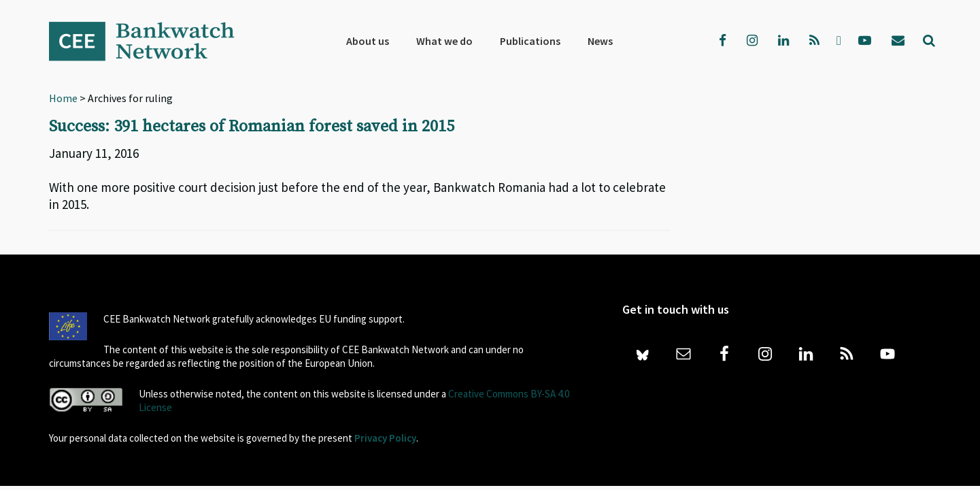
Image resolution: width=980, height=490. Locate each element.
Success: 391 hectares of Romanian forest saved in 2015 (252, 127)
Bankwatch (151, 41)
